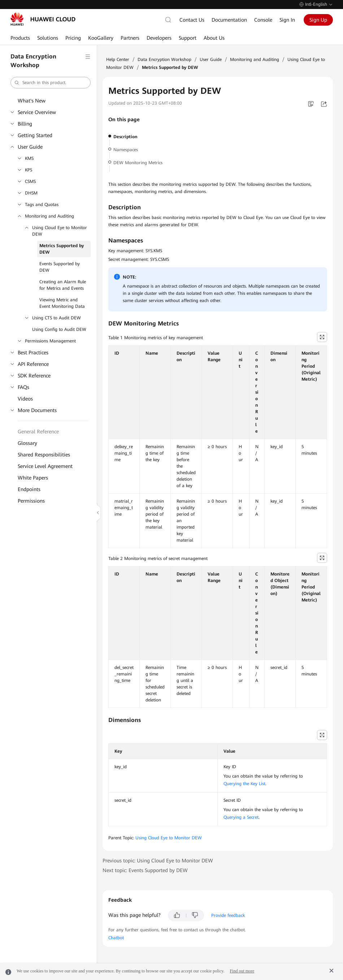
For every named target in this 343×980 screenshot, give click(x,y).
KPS (29, 170)
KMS (29, 158)
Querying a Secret (241, 817)
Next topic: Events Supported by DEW (145, 870)
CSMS (30, 181)
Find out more (242, 971)
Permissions (31, 501)
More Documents (37, 410)
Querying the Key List (244, 784)
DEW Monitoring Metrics (138, 163)
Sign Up (318, 20)
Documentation (229, 20)
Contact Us (192, 20)
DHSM (31, 193)
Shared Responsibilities (44, 455)
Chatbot (116, 938)
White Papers (33, 478)
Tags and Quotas (42, 205)
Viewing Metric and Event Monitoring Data (62, 303)
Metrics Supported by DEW (62, 249)
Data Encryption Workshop (164, 60)
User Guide (30, 147)
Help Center (118, 60)
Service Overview (37, 112)
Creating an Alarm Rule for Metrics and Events (63, 285)
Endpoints (29, 489)
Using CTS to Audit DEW (57, 318)
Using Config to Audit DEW (59, 329)
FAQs (23, 387)
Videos (25, 399)
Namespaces (126, 150)
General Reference (38, 432)
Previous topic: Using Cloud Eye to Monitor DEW (158, 861)
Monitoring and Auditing (49, 216)
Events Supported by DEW (60, 267)
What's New (32, 101)
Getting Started (35, 135)
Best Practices (33, 353)
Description (125, 137)
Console (263, 20)
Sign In (287, 20)
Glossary (27, 443)
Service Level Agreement (45, 466)
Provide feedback (228, 915)
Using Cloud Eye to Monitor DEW (60, 231)
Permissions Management (50, 341)
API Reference (33, 364)
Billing (25, 124)
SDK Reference (34, 376)
